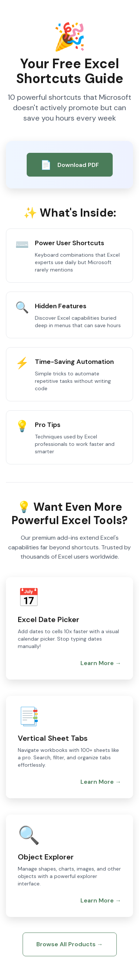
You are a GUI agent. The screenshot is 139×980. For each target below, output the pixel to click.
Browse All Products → (70, 944)
